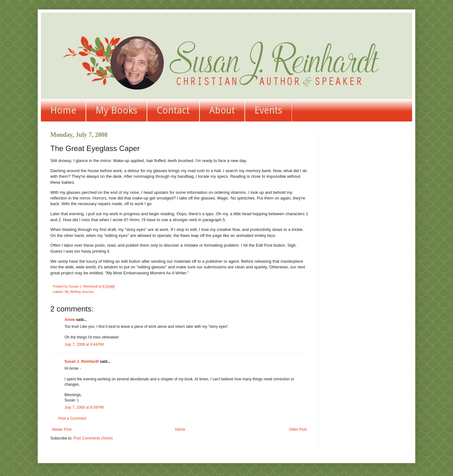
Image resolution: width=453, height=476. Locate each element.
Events (268, 110)
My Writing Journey (79, 292)
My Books (116, 110)
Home (63, 110)
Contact (173, 110)
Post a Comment (72, 418)
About (222, 110)
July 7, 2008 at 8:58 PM (84, 407)
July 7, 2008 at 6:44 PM (84, 344)
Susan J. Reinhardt (82, 361)
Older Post (298, 429)
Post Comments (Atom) (93, 438)
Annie (70, 320)
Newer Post (62, 429)
